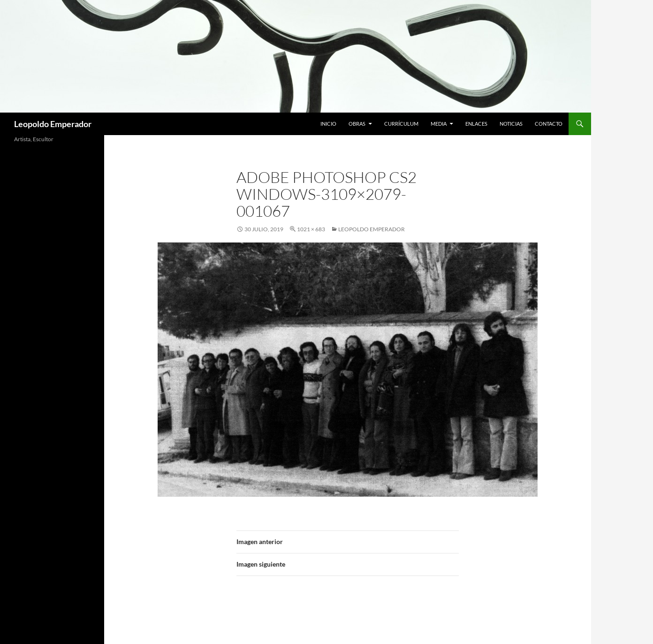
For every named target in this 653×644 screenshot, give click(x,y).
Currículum (401, 124)
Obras (357, 124)
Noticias (511, 124)
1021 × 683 (311, 229)
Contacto (549, 124)
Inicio (328, 124)
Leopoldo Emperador (53, 124)
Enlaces (476, 124)
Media (439, 124)
